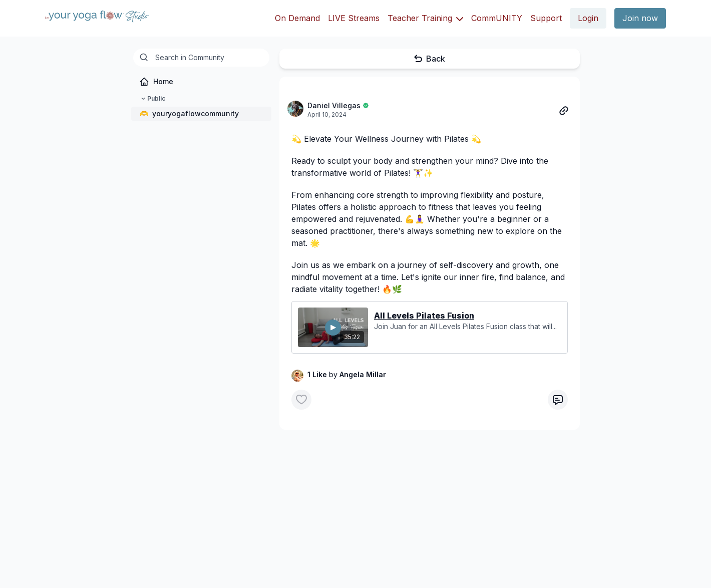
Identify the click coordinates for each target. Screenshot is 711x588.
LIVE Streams (354, 18)
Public (152, 99)
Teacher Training (425, 18)
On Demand (297, 18)
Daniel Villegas (334, 105)
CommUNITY (497, 18)
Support (546, 18)
